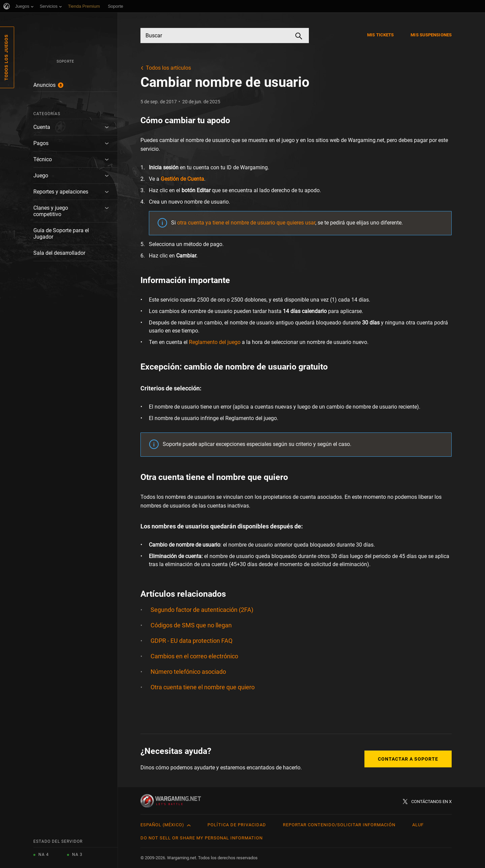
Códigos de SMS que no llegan (191, 625)
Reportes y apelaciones (61, 192)
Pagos (41, 143)
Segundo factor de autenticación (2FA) (202, 610)
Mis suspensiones (431, 35)
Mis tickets (380, 35)
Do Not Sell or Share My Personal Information (202, 838)
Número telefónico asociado (188, 672)
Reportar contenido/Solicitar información (339, 825)
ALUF (418, 825)
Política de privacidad (237, 825)
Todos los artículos (168, 68)
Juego (41, 176)
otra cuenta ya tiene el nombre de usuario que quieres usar (246, 223)
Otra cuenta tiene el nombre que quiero (203, 687)
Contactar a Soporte (408, 759)
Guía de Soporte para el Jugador (61, 234)
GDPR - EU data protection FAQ (191, 641)
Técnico (43, 159)
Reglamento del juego (215, 342)
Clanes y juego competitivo (51, 211)
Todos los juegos (6, 57)
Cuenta (42, 127)
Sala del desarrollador (59, 253)
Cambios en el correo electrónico (194, 656)
